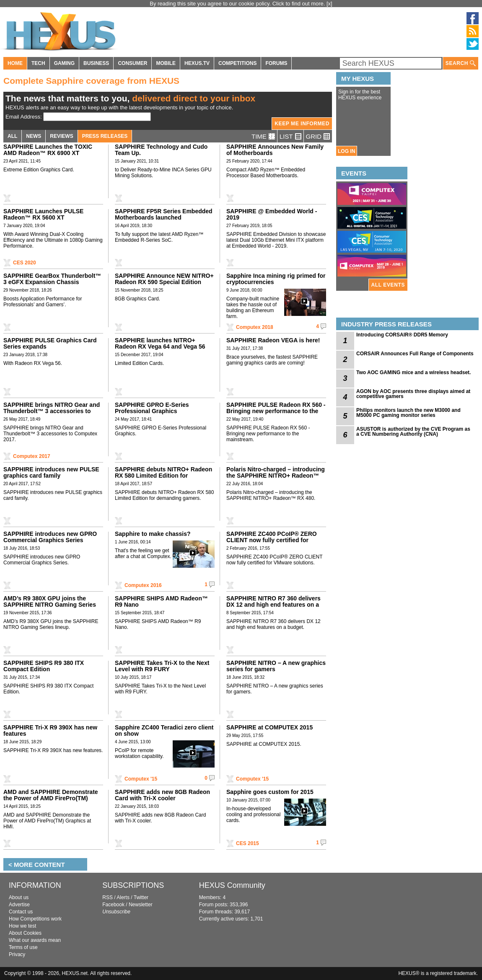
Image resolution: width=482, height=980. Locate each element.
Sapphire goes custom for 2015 (270, 792)
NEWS (34, 136)
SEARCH (461, 63)
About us (19, 897)
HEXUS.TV (197, 63)
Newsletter (141, 905)
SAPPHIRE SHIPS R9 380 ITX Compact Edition (44, 666)
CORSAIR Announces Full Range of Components (415, 354)
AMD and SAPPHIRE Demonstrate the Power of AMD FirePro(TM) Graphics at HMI (51, 798)
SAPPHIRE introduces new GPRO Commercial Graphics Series (50, 537)
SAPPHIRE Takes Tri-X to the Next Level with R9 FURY (162, 666)
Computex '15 (141, 779)
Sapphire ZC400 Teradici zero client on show (164, 730)
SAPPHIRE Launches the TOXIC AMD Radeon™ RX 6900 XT (48, 150)
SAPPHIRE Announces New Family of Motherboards (275, 150)
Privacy (17, 954)
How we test (22, 926)
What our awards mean (35, 940)
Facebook (113, 905)
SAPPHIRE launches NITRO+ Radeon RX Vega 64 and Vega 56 (160, 343)
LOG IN (346, 151)
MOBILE (166, 63)
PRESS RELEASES (105, 136)
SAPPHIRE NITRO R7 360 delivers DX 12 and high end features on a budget (273, 605)
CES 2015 (247, 843)
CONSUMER (132, 63)
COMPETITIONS (237, 63)
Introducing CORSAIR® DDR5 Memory (402, 335)
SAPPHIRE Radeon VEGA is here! (273, 340)
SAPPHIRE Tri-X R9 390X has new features (50, 730)
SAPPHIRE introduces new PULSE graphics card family (51, 472)
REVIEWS (61, 136)
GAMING (64, 63)
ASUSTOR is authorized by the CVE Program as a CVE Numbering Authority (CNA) (413, 432)
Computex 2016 (143, 585)
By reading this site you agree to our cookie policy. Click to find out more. (238, 4)
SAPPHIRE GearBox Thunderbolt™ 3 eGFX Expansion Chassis (52, 279)
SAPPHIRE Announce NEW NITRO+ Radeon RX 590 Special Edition (164, 279)
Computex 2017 (32, 456)
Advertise (19, 905)
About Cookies (25, 933)
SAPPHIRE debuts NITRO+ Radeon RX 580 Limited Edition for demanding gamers (163, 476)
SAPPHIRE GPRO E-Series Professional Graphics (152, 408)
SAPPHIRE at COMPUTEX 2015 (270, 727)
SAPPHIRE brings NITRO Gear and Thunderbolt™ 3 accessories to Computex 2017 (52, 411)
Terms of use (23, 947)
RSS (108, 897)
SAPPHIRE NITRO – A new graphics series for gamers (276, 666)
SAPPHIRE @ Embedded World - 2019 (272, 214)
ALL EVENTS (388, 285)
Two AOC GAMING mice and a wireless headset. (413, 372)
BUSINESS (96, 63)
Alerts (123, 897)
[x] (329, 4)
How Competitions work (35, 919)
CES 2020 (25, 263)
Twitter (141, 897)
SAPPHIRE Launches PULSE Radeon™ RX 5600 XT (43, 214)
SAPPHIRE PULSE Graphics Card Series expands (50, 343)
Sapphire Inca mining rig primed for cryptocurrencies (276, 279)
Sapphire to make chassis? (153, 534)
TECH (38, 63)
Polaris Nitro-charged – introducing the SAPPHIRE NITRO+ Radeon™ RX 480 (276, 476)
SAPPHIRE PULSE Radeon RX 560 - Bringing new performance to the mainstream (276, 411)
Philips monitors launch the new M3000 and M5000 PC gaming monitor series (408, 413)
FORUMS (276, 63)
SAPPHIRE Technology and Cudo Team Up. (161, 150)
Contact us (21, 912)
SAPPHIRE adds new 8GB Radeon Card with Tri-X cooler (162, 795)
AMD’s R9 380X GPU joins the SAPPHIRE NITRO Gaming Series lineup (50, 605)
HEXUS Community (232, 885)
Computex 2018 (255, 327)
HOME (15, 63)
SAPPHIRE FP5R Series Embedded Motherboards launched (164, 214)
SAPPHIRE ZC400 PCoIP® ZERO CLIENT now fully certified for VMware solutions (272, 540)
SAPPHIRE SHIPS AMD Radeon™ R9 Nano (161, 601)
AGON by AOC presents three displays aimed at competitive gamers (413, 394)
